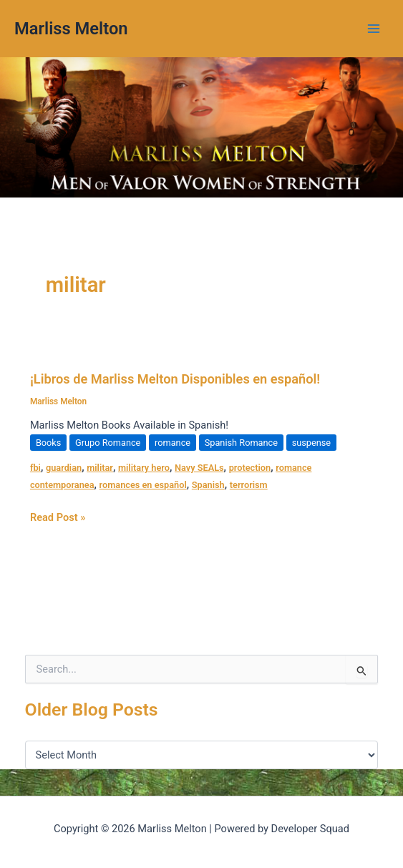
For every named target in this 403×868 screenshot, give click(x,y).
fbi (35, 468)
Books (49, 443)
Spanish (208, 485)
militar (100, 468)
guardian (64, 468)
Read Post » (58, 516)
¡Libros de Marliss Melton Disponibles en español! (175, 379)
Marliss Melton (71, 29)
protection (250, 468)
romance (173, 443)
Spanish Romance (241, 443)
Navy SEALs (199, 468)
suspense (312, 443)
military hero (144, 468)
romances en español (143, 485)
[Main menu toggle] (374, 29)
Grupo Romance (108, 443)
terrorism (249, 485)
